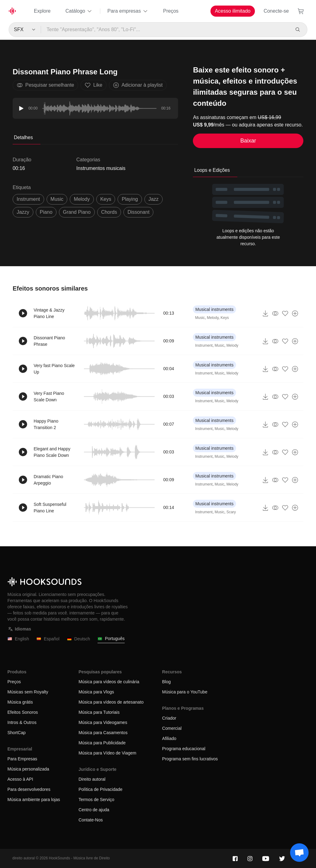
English (18, 639)
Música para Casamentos (103, 733)
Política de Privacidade (100, 789)
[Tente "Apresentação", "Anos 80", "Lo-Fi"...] (165, 30)
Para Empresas (22, 759)
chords (109, 212)
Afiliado (169, 738)
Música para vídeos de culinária (109, 682)
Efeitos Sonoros (23, 712)
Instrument (204, 345)
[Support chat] (299, 853)
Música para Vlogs (96, 692)
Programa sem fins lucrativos (190, 759)
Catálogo (79, 11)
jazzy (23, 212)
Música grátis (20, 702)
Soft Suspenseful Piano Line (50, 508)
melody (82, 199)
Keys (225, 318)
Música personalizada (28, 769)
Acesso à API (20, 779)
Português (111, 639)
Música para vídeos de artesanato (111, 702)
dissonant (138, 212)
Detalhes (23, 137)
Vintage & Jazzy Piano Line (49, 313)
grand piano (77, 212)
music (57, 199)
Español (48, 639)
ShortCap (17, 733)
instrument (28, 199)
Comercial (172, 728)
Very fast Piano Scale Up (54, 369)
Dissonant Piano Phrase (49, 341)
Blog (166, 682)
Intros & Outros (22, 722)
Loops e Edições (212, 170)
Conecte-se (276, 11)
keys (106, 199)
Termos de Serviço (96, 800)
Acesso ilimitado (233, 11)
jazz (154, 199)
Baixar (248, 141)
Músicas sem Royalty (28, 692)
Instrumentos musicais (101, 168)
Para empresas (128, 11)
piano (46, 212)
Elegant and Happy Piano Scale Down (52, 452)
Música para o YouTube (185, 692)
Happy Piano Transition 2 (46, 424)
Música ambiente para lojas (34, 800)
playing (130, 199)
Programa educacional (184, 749)
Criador (169, 718)
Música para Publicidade (102, 743)
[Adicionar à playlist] (295, 313)
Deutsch (79, 639)
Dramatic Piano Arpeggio (48, 480)
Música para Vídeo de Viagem (107, 753)
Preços (171, 11)
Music (200, 318)
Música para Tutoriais (99, 712)
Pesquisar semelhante (45, 85)
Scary (231, 512)
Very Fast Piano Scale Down (49, 397)
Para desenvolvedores (29, 789)
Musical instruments (214, 309)
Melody (213, 318)
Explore (42, 11)
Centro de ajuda (94, 810)
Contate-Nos (91, 820)
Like (93, 85)
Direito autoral (92, 779)
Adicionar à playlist (138, 85)
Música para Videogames (103, 722)
